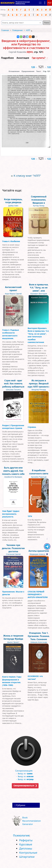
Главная (5, 30)
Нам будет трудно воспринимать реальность (11, 514)
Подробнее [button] (7, 58)
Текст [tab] (39, 71)
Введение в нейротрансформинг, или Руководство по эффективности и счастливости (26, 44)
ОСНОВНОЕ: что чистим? (35, 678)
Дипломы (26, 848)
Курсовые (26, 844)
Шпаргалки (27, 857)
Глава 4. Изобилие (11, 241)
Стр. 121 (47, 71)
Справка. (32, 427)
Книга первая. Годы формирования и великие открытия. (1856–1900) (12, 681)
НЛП (28, 30)
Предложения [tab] (28, 71)
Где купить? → (40, 58)
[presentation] (47, 71)
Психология (21, 835)
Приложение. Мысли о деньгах (13, 593)
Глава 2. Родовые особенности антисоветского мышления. (11, 334)
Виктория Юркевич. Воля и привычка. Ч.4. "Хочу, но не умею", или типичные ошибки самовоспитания (38, 335)
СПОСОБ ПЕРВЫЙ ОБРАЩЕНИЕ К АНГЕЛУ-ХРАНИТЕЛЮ (38, 594)
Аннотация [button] (23, 58)
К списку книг (27, 176)
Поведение (17, 30)
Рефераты (26, 840)
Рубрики (21, 805)
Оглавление (14, 71)
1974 (30, 516)
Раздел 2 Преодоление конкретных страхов (13, 427)
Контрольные (28, 853)
